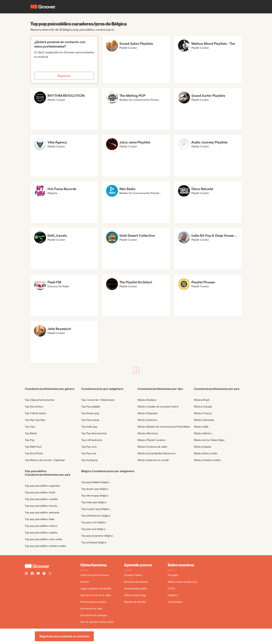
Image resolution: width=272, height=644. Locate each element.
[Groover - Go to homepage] (53, 566)
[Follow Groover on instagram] (26, 574)
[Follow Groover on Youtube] (38, 574)
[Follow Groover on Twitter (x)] (50, 574)
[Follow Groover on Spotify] (44, 574)
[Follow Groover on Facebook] (32, 574)
